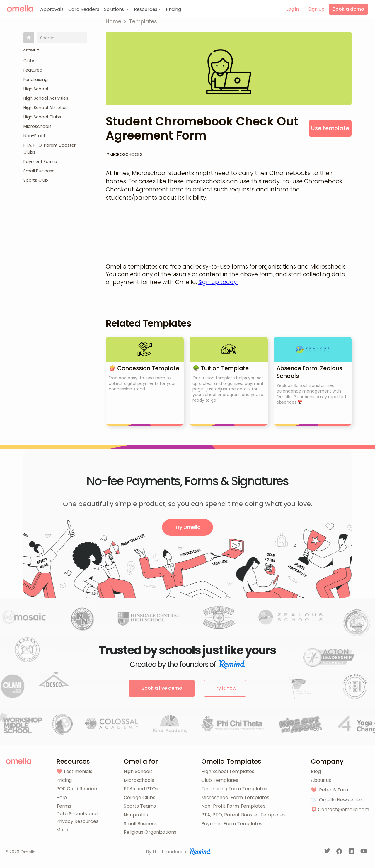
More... (64, 830)
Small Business (140, 824)
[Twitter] (328, 852)
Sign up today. (218, 282)
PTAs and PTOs (141, 789)
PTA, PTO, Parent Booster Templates (243, 815)
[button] (117, 9)
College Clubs (139, 797)
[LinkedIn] (352, 852)
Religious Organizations (150, 832)
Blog (316, 771)
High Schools (138, 771)
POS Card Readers (77, 789)
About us (321, 780)
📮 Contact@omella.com (340, 810)
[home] (20, 9)
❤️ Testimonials (74, 771)
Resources (73, 761)
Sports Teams (140, 806)
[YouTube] (364, 852)
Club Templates (220, 780)
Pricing (64, 780)
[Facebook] (340, 852)
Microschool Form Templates (235, 797)
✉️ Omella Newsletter (337, 800)
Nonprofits (136, 815)
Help (62, 797)
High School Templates (228, 771)
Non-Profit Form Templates (233, 806)
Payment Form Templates (232, 824)
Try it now (225, 688)
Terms (64, 806)
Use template (330, 128)
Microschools (139, 780)
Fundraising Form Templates (234, 789)
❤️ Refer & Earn (329, 790)
